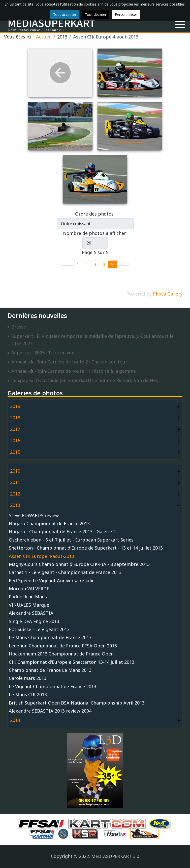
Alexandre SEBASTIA (31, 613)
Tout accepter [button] (65, 14)
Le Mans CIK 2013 (28, 694)
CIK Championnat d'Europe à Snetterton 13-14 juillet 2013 (72, 662)
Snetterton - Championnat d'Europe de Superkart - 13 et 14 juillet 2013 (86, 548)
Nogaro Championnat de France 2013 (49, 523)
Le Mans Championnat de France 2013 (50, 637)
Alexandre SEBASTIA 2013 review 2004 (50, 711)
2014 (15, 720)
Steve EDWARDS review (34, 515)
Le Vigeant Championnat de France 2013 (53, 686)
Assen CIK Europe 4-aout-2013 (41, 556)
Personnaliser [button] (126, 14)
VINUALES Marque (29, 605)
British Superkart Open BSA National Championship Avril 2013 (77, 703)
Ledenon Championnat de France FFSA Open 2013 (63, 646)
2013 (15, 505)
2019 (15, 406)
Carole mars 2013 (28, 678)
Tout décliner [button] (96, 14)
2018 (15, 418)
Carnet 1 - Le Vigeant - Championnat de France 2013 (65, 572)
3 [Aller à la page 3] (95, 264)
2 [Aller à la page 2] (86, 264)
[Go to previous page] (71, 264)
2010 (15, 471)
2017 (15, 429)
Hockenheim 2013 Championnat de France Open (61, 654)
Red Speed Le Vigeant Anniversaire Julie (52, 581)
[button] (180, 25)
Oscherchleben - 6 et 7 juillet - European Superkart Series (71, 540)
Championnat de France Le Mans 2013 (50, 670)
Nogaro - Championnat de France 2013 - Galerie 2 (62, 531)
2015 (15, 452)
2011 (15, 482)
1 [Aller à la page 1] (78, 264)
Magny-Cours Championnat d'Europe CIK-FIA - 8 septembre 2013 (79, 564)
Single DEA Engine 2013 (34, 621)
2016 (15, 440)
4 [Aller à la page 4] (104, 264)
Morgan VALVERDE (29, 589)
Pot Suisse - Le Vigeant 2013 (39, 629)
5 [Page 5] (112, 264)
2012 (15, 494)
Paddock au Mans (28, 597)
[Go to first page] (65, 264)
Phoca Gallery (168, 294)
